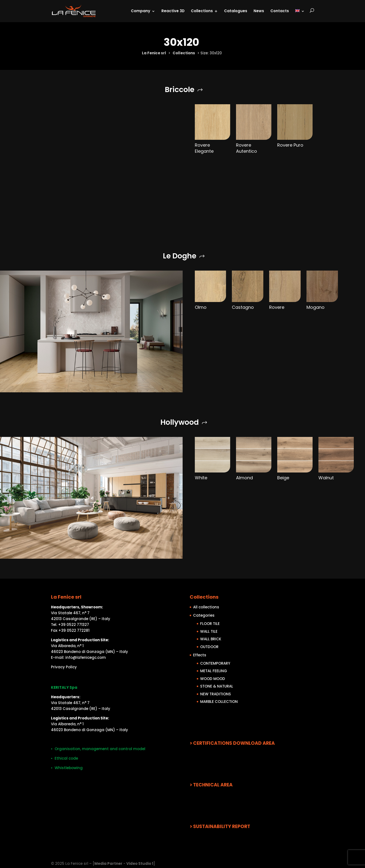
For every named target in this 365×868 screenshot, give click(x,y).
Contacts (280, 11)
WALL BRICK (211, 639)
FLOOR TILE (210, 624)
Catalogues (236, 11)
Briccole (180, 90)
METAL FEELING (214, 671)
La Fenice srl (154, 53)
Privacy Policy (64, 667)
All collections (206, 607)
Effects (200, 655)
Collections (202, 11)
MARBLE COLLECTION (219, 702)
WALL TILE (209, 631)
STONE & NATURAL (217, 686)
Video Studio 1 (140, 863)
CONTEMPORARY (215, 663)
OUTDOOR (209, 647)
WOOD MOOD (213, 679)
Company (141, 11)
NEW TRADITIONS (216, 694)
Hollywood (180, 422)
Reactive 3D (173, 11)
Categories (204, 615)
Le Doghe (180, 256)
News (259, 11)
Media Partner (108, 863)
